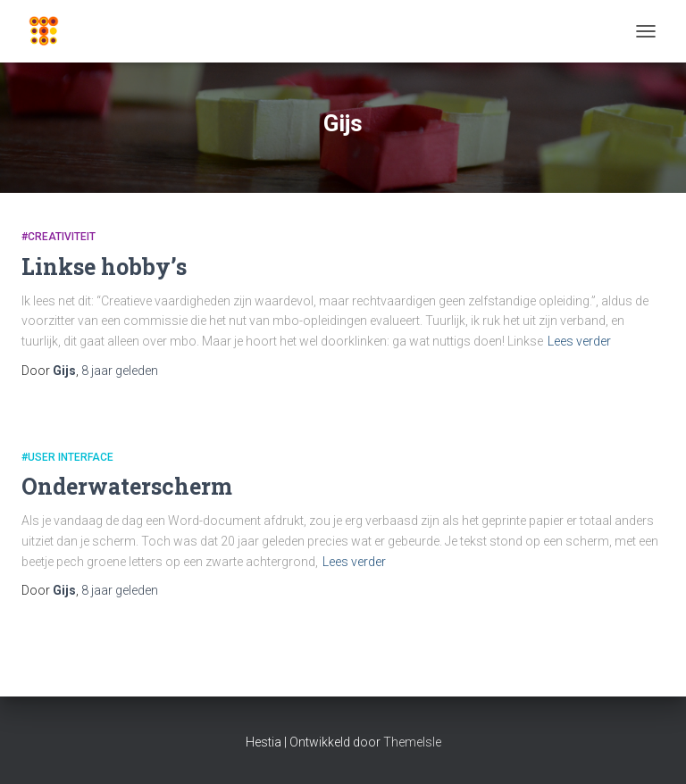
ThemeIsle (412, 742)
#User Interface (67, 457)
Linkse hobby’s (104, 267)
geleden (120, 371)
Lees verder (579, 341)
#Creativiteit (59, 237)
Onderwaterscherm (127, 486)
